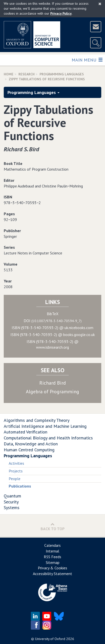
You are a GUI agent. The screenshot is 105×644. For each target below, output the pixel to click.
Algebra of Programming (52, 392)
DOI (53, 321)
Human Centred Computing (29, 450)
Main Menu (87, 60)
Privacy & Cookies (52, 568)
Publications (20, 486)
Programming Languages (62, 74)
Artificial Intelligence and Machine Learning (45, 426)
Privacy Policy (61, 13)
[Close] (100, 4)
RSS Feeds (52, 557)
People (15, 479)
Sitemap (53, 562)
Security (11, 502)
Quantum (12, 496)
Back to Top (53, 527)
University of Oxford (50, 639)
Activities (16, 463)
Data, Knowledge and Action (31, 444)
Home (9, 74)
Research (26, 74)
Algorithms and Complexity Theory (37, 420)
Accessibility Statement (52, 574)
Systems (12, 507)
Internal (52, 551)
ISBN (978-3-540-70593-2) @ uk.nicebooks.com (52, 328)
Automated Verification (26, 432)
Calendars (52, 545)
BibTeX (53, 314)
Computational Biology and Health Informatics (48, 438)
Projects (16, 471)
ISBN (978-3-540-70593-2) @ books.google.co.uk (53, 335)
